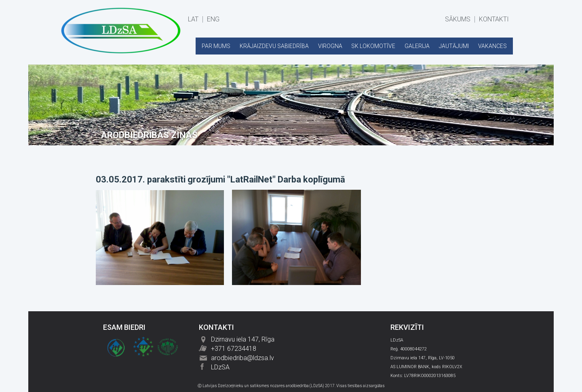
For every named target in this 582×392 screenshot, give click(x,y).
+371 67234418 (234, 349)
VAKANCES (492, 46)
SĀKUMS (458, 19)
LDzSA (220, 367)
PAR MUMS (216, 46)
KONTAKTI (494, 19)
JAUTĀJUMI (454, 46)
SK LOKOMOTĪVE (373, 46)
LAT (193, 19)
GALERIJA (417, 46)
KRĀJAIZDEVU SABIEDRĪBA (274, 46)
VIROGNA (330, 46)
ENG (213, 19)
